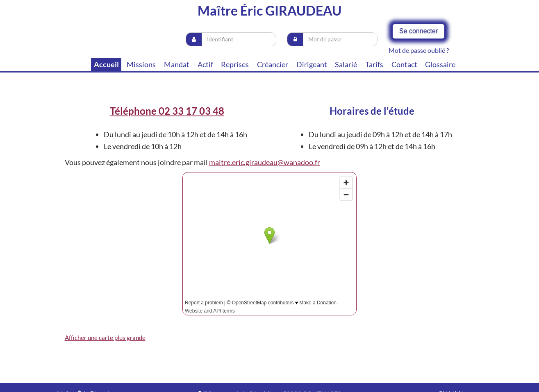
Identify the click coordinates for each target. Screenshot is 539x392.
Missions (141, 64)
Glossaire (440, 64)
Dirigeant (312, 64)
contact (404, 64)
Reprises (235, 64)
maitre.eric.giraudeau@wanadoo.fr (265, 162)
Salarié (346, 64)
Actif (205, 64)
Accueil (106, 64)
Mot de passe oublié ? (419, 50)
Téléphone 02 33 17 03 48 (167, 111)
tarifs (374, 64)
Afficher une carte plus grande (105, 338)
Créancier (273, 64)
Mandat (177, 64)
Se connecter (418, 31)
